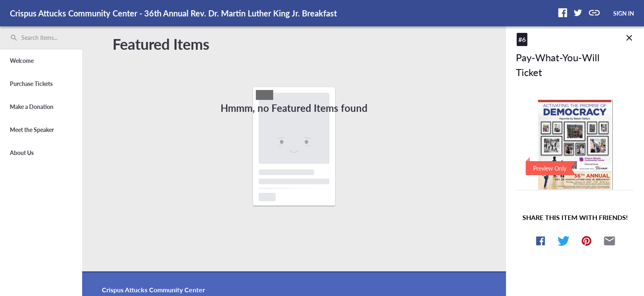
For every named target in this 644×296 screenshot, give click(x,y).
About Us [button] (22, 153)
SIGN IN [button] (624, 13)
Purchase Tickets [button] (31, 84)
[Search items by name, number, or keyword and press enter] (44, 38)
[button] (563, 13)
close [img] (629, 38)
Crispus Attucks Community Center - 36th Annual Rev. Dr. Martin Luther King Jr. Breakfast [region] (173, 13)
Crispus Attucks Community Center (153, 290)
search (14, 38)
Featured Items (161, 44)
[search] (41, 38)
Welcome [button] (22, 61)
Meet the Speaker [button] (32, 130)
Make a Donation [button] (32, 107)
